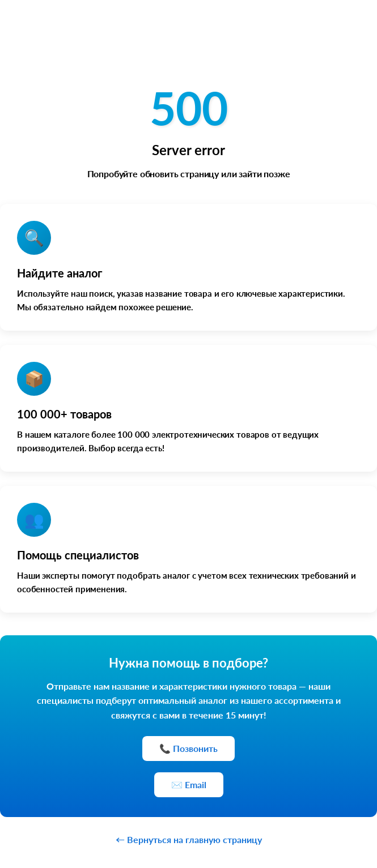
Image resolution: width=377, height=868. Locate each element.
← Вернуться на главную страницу (189, 839)
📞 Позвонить (188, 748)
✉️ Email (189, 784)
